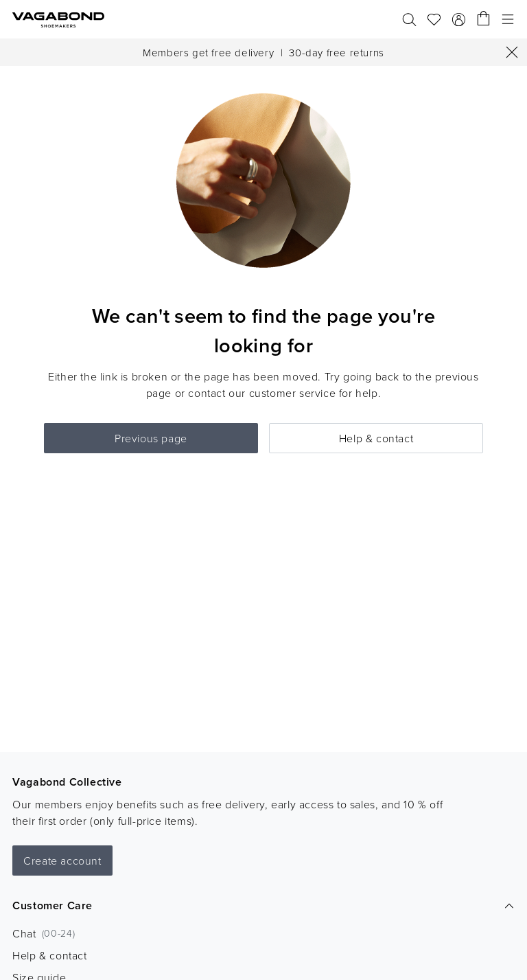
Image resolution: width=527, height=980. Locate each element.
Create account (62, 861)
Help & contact (376, 438)
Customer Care (263, 905)
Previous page (151, 438)
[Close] (512, 52)
